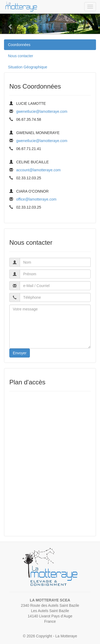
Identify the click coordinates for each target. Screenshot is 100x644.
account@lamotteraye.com (39, 170)
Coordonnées (19, 45)
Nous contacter (21, 56)
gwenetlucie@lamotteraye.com (42, 111)
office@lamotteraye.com (36, 199)
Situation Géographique (28, 67)
